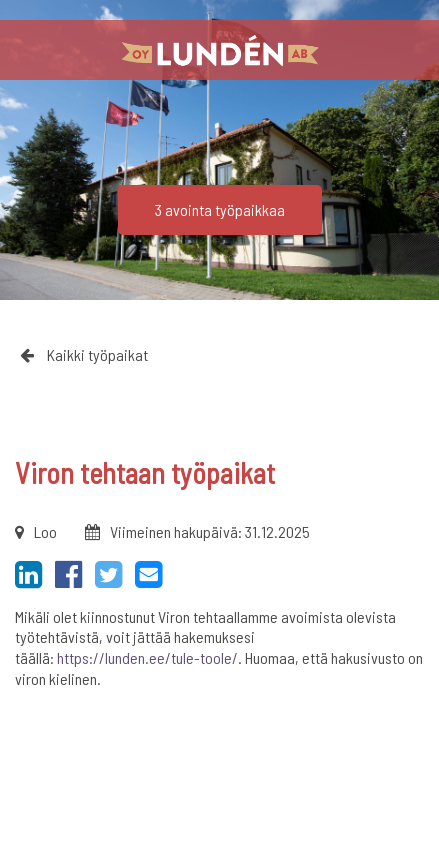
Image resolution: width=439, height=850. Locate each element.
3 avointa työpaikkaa (220, 209)
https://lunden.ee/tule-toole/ (147, 657)
